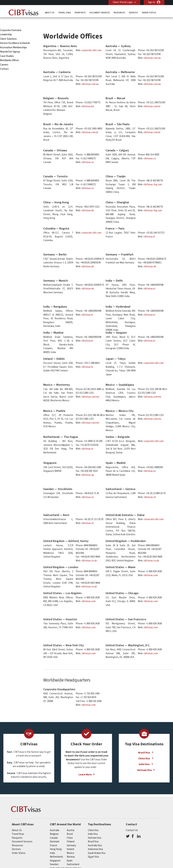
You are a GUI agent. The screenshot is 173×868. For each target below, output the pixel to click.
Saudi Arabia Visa (97, 845)
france (53, 838)
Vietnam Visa (144, 762)
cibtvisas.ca (88, 155)
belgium (54, 826)
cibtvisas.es (150, 463)
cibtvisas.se (88, 490)
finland (71, 834)
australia (54, 823)
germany (71, 838)
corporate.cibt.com (91, 43)
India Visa (144, 757)
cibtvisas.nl (87, 441)
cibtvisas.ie (87, 359)
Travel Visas (64, 13)
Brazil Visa (144, 745)
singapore (55, 853)
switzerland (73, 857)
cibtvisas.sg (88, 467)
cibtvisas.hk (88, 203)
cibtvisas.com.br (152, 99)
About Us (50, 13)
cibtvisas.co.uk (89, 553)
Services (133, 13)
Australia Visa (95, 838)
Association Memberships (14, 40)
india (52, 845)
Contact (4, 61)
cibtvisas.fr (149, 229)
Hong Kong (56, 842)
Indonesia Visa (95, 842)
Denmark (55, 834)
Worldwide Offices (10, 53)
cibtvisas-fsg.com (153, 177)
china (70, 830)
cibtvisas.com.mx (90, 389)
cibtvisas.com (151, 568)
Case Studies (7, 49)
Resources (119, 13)
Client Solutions (8, 31)
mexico (70, 845)
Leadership (6, 27)
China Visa (144, 751)
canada (54, 830)
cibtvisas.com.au (152, 50)
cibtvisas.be (88, 99)
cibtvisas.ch (150, 490)
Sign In (152, 2)
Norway (71, 849)
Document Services (100, 13)
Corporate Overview (11, 23)
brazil (70, 826)
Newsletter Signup (10, 44)
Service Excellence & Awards (15, 36)
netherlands (56, 849)
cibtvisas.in (149, 281)
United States (74, 861)
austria (71, 823)
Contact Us (132, 823)
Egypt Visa (93, 849)
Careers (4, 57)
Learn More (85, 767)
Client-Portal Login (123, 2)
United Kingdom (58, 861)
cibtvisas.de (88, 259)
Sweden (54, 857)
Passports (80, 13)
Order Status (149, 13)
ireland (70, 842)
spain (70, 853)
